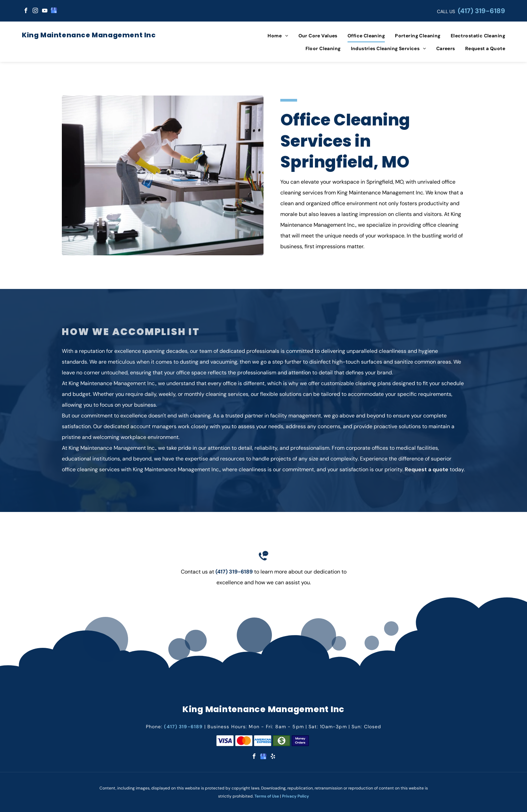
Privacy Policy (295, 796)
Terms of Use (267, 796)
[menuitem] (273, 36)
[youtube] (45, 11)
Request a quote (427, 469)
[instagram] (35, 11)
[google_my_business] (54, 11)
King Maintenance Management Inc (89, 35)
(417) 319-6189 (481, 11)
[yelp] (273, 757)
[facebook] (26, 11)
